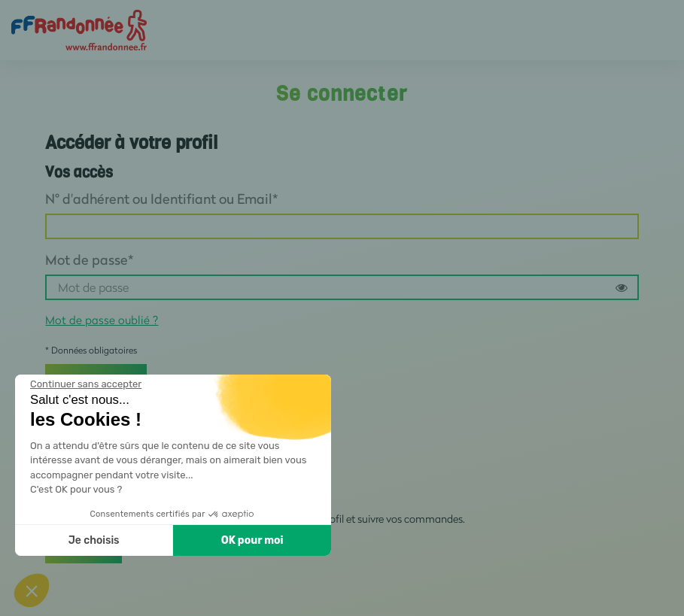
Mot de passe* (89, 259)
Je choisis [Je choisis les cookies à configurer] (94, 540)
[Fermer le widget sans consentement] (86, 384)
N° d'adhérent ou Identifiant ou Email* (161, 199)
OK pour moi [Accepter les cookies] (252, 540)
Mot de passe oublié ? (102, 320)
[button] (32, 590)
